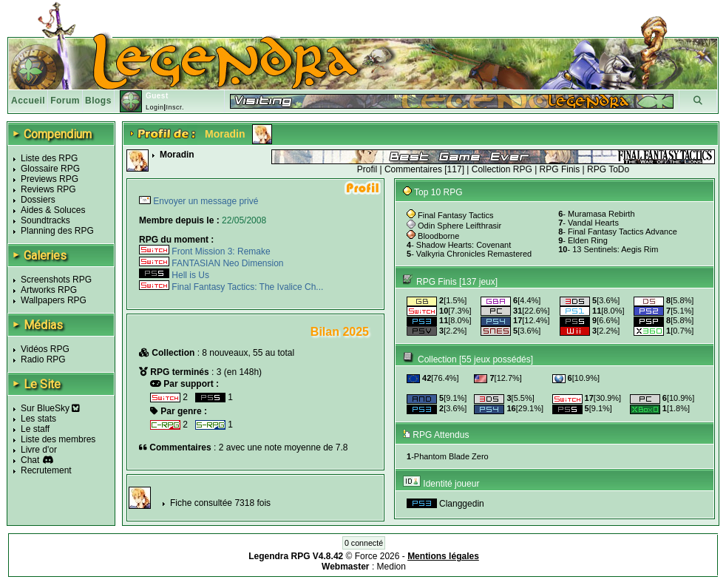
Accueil (28, 101)
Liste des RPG (49, 158)
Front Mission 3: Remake (205, 251)
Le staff (35, 429)
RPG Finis (560, 169)
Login (155, 107)
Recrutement (46, 470)
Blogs (98, 101)
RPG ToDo (608, 169)
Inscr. (175, 107)
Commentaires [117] (424, 169)
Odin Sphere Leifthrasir (459, 226)
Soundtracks (45, 220)
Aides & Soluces (53, 210)
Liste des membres (58, 439)
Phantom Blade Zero (451, 456)
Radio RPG (43, 359)
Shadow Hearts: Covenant (464, 245)
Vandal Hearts (593, 223)
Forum (65, 101)
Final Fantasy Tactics (456, 215)
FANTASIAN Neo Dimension (211, 263)
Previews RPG (50, 179)
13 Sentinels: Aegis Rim (615, 249)
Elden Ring (588, 240)
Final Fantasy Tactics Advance (622, 232)
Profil (367, 169)
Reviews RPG (48, 189)
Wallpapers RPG (54, 300)
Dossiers (38, 200)
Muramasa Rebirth (601, 214)
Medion (391, 567)
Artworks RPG (49, 290)
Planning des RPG (57, 231)
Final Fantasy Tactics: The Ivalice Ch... (231, 287)
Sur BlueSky (50, 408)
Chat (30, 460)
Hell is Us (174, 275)
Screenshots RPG (56, 280)
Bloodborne (438, 236)
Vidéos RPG (45, 349)
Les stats (38, 419)
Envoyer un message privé (204, 201)
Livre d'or (39, 450)
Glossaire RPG (50, 169)
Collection (437, 359)
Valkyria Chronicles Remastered (474, 254)
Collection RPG (502, 169)
